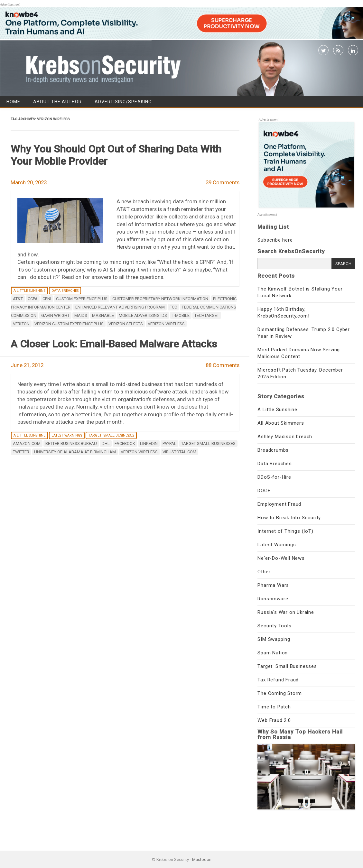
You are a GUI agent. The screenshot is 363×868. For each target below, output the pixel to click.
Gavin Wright (55, 315)
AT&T (18, 299)
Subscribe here (275, 240)
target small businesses (208, 443)
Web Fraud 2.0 (274, 720)
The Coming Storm (280, 693)
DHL (106, 443)
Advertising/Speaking (123, 102)
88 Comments (223, 365)
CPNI (47, 299)
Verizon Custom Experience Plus (69, 324)
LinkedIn (149, 443)
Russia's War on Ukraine (286, 612)
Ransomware (273, 599)
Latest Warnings (67, 435)
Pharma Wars (273, 585)
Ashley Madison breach (285, 437)
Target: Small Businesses (111, 435)
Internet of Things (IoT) (285, 531)
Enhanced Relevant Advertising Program (120, 307)
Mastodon (202, 859)
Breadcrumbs (273, 450)
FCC (173, 307)
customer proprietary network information (160, 299)
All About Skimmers (281, 423)
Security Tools (274, 626)
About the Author (57, 102)
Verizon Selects (126, 324)
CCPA (33, 299)
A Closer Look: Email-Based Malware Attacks (114, 344)
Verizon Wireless (166, 324)
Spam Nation (273, 653)
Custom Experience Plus (82, 299)
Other (264, 572)
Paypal (169, 443)
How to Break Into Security (289, 518)
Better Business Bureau (71, 443)
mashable (103, 315)
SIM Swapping (274, 639)
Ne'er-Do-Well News (281, 558)
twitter (21, 452)
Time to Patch (274, 707)
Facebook (125, 443)
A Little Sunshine (29, 291)
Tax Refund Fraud (278, 680)
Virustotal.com (179, 452)
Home (13, 102)
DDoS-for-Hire (274, 477)
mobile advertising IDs (143, 315)
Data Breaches (65, 291)
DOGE (264, 491)
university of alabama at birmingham (75, 452)
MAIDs (81, 315)
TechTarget (207, 315)
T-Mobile (181, 315)
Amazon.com (27, 443)
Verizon (21, 324)
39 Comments (223, 182)
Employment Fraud (279, 504)
